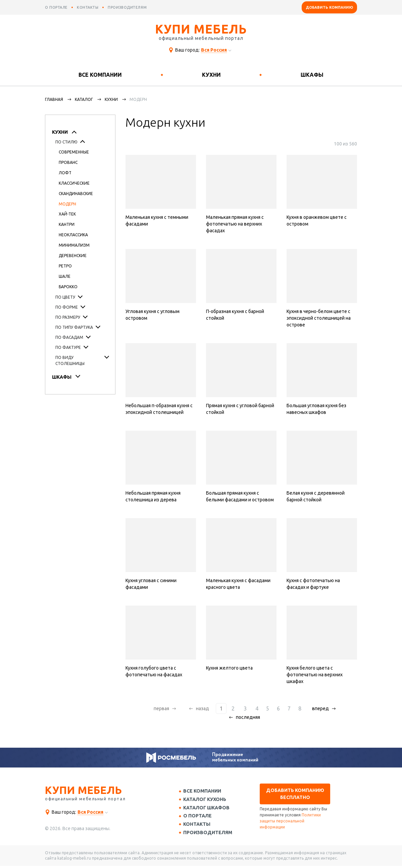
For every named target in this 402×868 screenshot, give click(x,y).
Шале (65, 276)
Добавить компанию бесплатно (295, 794)
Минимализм (74, 245)
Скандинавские (76, 194)
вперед (319, 708)
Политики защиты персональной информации (290, 821)
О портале (199, 817)
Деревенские (73, 256)
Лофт (65, 173)
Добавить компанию (329, 7)
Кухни (211, 75)
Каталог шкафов (208, 809)
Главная (54, 99)
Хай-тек (67, 214)
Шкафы (312, 75)
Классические (74, 183)
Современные (74, 152)
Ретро (65, 266)
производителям (127, 7)
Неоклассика (73, 235)
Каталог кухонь (206, 800)
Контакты (198, 826)
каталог (84, 99)
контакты (88, 7)
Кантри (67, 224)
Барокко (68, 287)
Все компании (100, 75)
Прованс (68, 162)
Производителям (209, 834)
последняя (248, 717)
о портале (56, 7)
